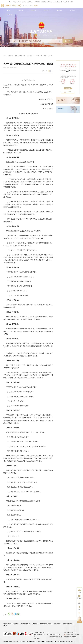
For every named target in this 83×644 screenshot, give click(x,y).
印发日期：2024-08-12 (11, 68)
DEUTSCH (30, 2)
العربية (65, 2)
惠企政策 (30, 56)
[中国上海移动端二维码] (79, 602)
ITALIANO (71, 2)
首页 (9, 10)
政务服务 (20, 10)
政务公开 (47, 10)
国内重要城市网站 (67, 624)
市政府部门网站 (7, 624)
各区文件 (44, 56)
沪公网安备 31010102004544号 (72, 633)
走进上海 (73, 10)
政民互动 (60, 10)
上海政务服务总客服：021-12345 (56, 635)
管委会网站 (35, 624)
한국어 (24, 2)
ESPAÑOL (44, 2)
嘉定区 (50, 56)
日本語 (19, 2)
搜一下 (68, 41)
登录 (15, 5)
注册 (19, 5)
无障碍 (31, 5)
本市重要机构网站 (25, 624)
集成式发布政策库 (20, 56)
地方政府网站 (57, 624)
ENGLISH (12, 2)
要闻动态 (33, 10)
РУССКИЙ (60, 2)
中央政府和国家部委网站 (46, 624)
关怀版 (36, 5)
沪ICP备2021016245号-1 (70, 630)
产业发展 (37, 56)
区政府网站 (16, 624)
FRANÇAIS (37, 2)
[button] (7, 624)
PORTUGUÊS (52, 2)
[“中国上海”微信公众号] (79, 591)
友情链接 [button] (77, 624)
